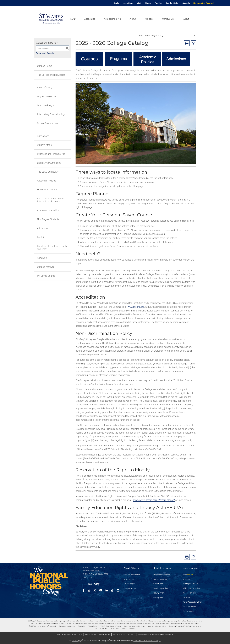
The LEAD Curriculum (48, 172)
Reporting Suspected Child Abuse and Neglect (185, 626)
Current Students (160, 579)
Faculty (156, 593)
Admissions (43, 136)
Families (158, 3)
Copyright (81, 626)
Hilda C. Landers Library (192, 588)
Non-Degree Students (48, 219)
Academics (90, 19)
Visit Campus (129, 579)
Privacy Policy (93, 626)
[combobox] (167, 35)
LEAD (73, 19)
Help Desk (115, 629)
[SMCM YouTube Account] (102, 591)
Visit (139, 3)
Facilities (42, 237)
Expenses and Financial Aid (51, 154)
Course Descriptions (47, 123)
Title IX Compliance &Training (111, 626)
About (186, 19)
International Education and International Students (51, 200)
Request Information (132, 575)
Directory (186, 579)
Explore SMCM (130, 588)
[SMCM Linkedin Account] (108, 591)
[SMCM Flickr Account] (120, 591)
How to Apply (129, 584)
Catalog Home (45, 66)
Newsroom (194, 584)
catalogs (76, 641)
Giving (148, 3)
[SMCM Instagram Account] (91, 591)
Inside (188, 575)
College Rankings (189, 593)
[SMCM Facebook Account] (85, 591)
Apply (116, 3)
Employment (158, 597)
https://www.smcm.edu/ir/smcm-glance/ (154, 500)
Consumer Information (67, 626)
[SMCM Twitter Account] (96, 591)
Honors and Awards (47, 190)
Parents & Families (161, 588)
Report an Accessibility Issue (135, 626)
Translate (186, 597)
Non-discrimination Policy (157, 626)
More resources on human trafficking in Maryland (155, 634)
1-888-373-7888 (91, 634)
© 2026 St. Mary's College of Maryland (42, 626)
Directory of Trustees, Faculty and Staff (52, 248)
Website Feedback (128, 629)
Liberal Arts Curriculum (49, 163)
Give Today (93, 584)
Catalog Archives (46, 267)
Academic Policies (46, 181)
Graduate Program (47, 105)
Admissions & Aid (112, 19)
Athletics (149, 19)
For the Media (172, 3)
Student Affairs (45, 145)
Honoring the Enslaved (204, 3)
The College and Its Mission (51, 75)
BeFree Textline (105, 634)
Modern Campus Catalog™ (147, 641)
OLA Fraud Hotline (102, 629)
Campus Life (168, 19)
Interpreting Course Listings (51, 114)
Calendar (186, 3)
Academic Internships (48, 210)
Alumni (133, 19)
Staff (162, 593)
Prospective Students (162, 575)
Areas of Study (45, 88)
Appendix (42, 258)
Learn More (128, 3)
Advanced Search (45, 53)
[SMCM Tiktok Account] (114, 591)
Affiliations (43, 228)
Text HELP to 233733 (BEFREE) (124, 634)
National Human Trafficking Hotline (70, 634)
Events (185, 584)
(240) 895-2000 (89, 577)
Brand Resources (189, 606)
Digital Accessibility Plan (192, 602)
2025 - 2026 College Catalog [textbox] (151, 35)
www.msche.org (136, 307)
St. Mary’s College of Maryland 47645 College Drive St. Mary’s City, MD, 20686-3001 (95, 571)
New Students (159, 584)
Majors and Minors (47, 97)
